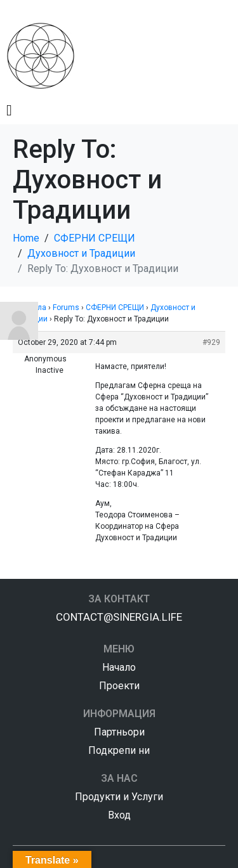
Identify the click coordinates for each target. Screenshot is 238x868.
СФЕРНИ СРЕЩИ (115, 308)
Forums (66, 308)
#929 (211, 342)
